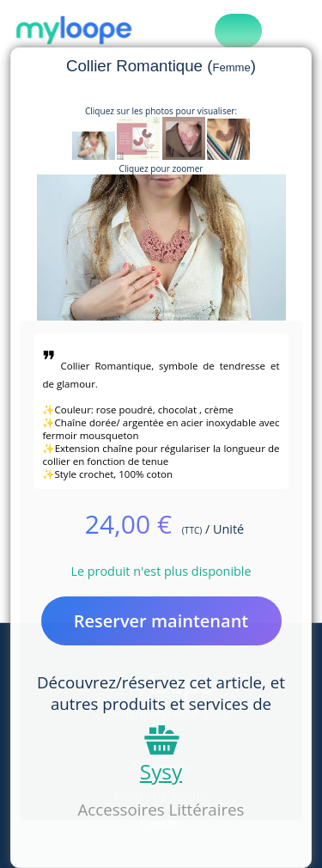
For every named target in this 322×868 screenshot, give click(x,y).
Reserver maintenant (161, 621)
